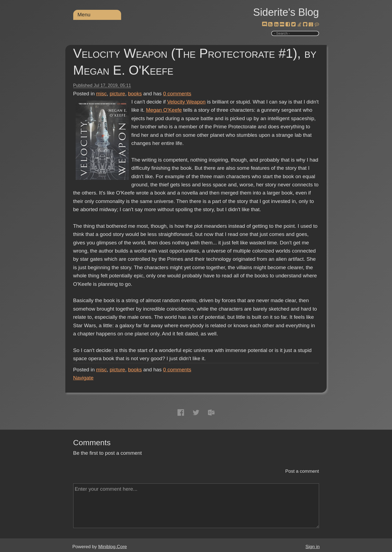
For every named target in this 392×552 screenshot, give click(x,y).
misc (101, 94)
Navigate (83, 378)
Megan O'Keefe (164, 110)
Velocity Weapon (186, 102)
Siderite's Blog (286, 12)
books (135, 94)
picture (117, 94)
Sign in (313, 547)
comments (177, 94)
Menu (84, 15)
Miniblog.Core (113, 547)
